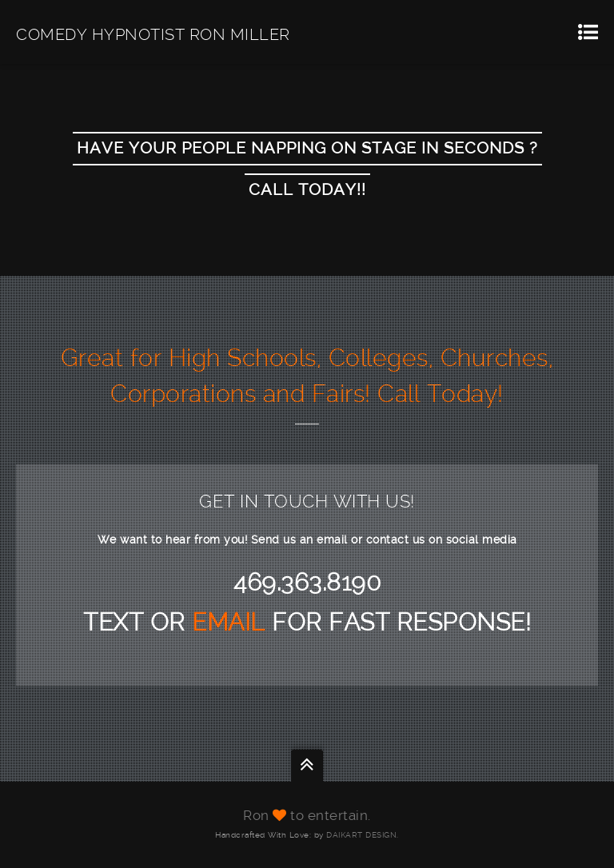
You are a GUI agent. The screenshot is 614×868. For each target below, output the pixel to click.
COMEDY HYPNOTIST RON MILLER (153, 34)
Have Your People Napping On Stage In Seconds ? (307, 149)
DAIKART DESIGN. (363, 835)
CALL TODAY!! (307, 190)
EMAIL (232, 622)
